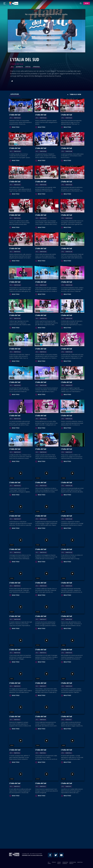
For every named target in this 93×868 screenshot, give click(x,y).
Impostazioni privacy (73, 863)
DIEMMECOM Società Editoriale (32, 855)
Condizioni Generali (65, 863)
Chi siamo (49, 863)
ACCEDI (87, 3)
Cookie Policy (59, 863)
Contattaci (80, 862)
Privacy (54, 862)
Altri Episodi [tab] (15, 94)
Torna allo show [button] (74, 94)
